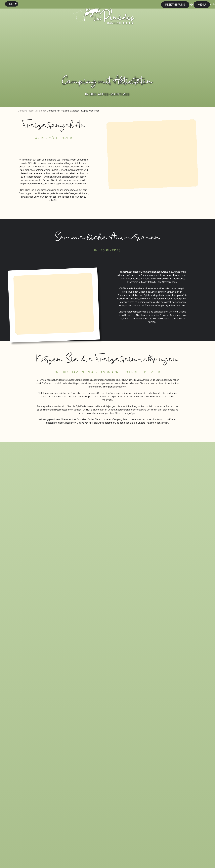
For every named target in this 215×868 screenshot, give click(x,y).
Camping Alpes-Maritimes (31, 111)
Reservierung (175, 4)
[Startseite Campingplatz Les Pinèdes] (109, 14)
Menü (202, 4)
